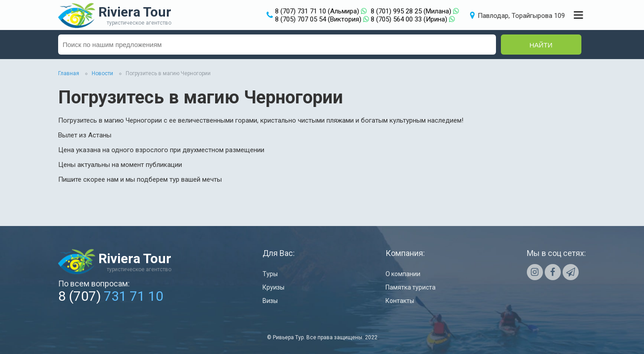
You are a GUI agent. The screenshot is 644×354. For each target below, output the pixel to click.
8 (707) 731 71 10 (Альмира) (317, 11)
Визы (270, 301)
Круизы (273, 287)
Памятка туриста (411, 287)
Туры (270, 274)
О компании (403, 274)
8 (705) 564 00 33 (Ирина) (409, 19)
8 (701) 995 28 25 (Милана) (411, 11)
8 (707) (111, 296)
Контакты (400, 301)
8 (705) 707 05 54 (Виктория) (318, 19)
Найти (541, 45)
